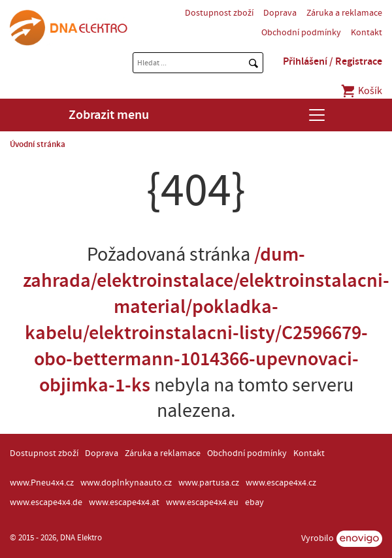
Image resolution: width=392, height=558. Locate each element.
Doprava (280, 13)
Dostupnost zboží (219, 13)
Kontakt (367, 33)
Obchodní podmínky (301, 33)
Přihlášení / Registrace (333, 61)
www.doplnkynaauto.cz (126, 483)
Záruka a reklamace (344, 13)
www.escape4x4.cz (281, 483)
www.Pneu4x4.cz (42, 483)
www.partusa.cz (209, 483)
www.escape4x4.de (46, 502)
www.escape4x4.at (124, 502)
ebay (254, 502)
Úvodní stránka (38, 144)
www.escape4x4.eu (202, 502)
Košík (361, 91)
